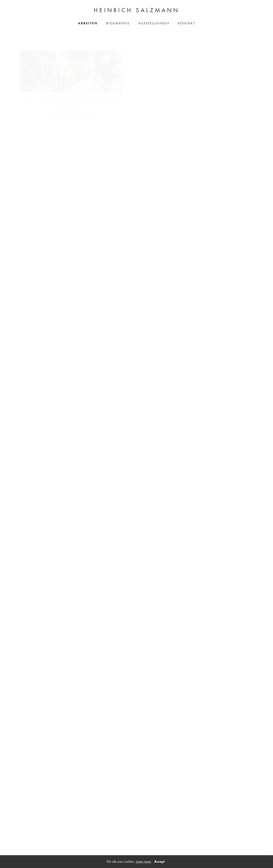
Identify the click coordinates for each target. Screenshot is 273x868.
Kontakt (187, 23)
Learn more (143, 861)
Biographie (118, 23)
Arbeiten (88, 23)
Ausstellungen (154, 23)
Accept (159, 861)
